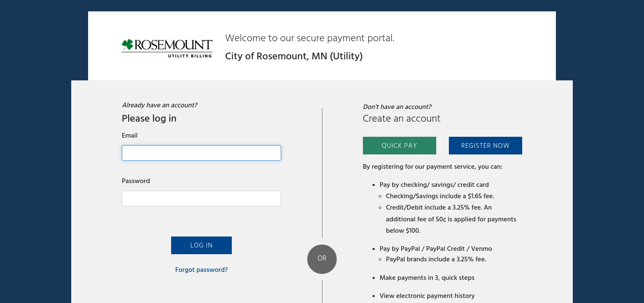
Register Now (485, 146)
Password (136, 181)
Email (130, 136)
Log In (201, 245)
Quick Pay (399, 146)
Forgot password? (202, 270)
